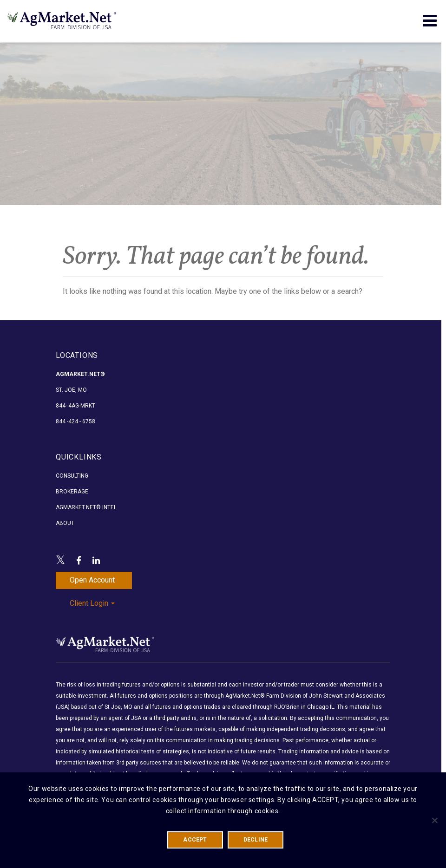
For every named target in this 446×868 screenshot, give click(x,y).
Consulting (72, 476)
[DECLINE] (434, 820)
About (65, 523)
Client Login (92, 603)
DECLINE (256, 840)
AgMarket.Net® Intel (86, 507)
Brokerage (72, 492)
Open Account (92, 580)
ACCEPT (195, 840)
